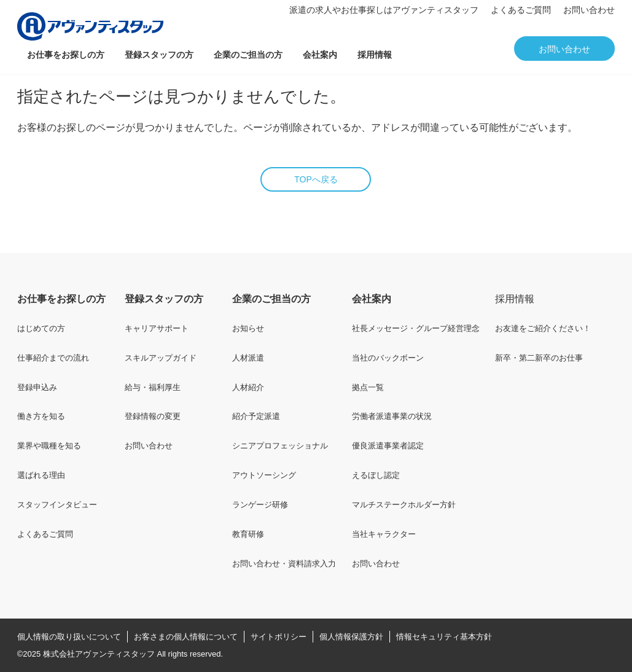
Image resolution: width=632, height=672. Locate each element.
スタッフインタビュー (57, 505)
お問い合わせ (589, 10)
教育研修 (248, 534)
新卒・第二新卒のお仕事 (539, 358)
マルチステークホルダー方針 (404, 505)
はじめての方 (41, 328)
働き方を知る (41, 416)
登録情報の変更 (153, 416)
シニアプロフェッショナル (280, 446)
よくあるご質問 (521, 10)
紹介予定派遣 (256, 416)
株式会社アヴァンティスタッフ (99, 654)
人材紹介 (248, 387)
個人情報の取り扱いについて (69, 637)
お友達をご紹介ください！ (543, 328)
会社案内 (320, 55)
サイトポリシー (279, 637)
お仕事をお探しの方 (66, 55)
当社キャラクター (384, 534)
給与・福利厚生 (153, 387)
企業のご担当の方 (248, 55)
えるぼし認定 (376, 475)
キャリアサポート (157, 328)
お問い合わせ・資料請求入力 (284, 564)
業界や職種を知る (49, 446)
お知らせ (248, 328)
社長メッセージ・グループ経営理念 (416, 328)
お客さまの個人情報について (186, 637)
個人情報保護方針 (351, 637)
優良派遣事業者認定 (388, 446)
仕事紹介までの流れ (53, 358)
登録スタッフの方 (159, 55)
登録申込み (37, 387)
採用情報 (375, 55)
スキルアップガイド (161, 358)
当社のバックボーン (388, 358)
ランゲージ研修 (260, 505)
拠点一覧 (368, 387)
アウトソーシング (264, 475)
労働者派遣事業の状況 (392, 416)
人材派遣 (248, 358)
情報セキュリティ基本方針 (444, 637)
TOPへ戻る (316, 179)
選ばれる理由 (41, 475)
